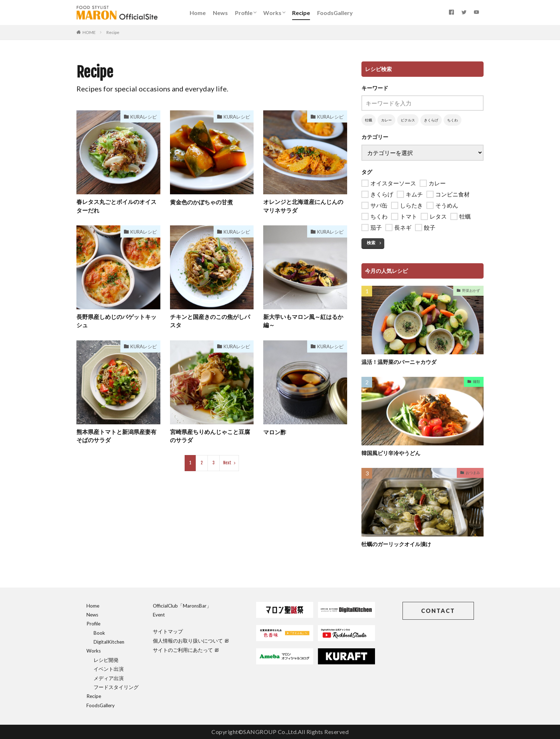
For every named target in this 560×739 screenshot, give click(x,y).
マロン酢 (275, 433)
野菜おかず (471, 290)
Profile (244, 13)
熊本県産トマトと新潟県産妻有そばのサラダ (116, 437)
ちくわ (452, 120)
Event (159, 615)
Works (272, 13)
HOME (89, 32)
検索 (371, 243)
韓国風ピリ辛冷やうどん (391, 453)
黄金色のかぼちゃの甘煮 (201, 202)
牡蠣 (369, 120)
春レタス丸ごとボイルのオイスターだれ (116, 206)
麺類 (476, 381)
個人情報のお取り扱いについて (191, 641)
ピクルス (408, 120)
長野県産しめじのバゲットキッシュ (116, 322)
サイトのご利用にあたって (186, 650)
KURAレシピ (142, 117)
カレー (386, 120)
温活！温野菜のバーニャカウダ (399, 362)
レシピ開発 (106, 660)
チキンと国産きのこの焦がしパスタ (210, 322)
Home (198, 13)
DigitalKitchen (109, 642)
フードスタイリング (116, 687)
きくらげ (431, 120)
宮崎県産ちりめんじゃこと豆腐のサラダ (210, 437)
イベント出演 (109, 669)
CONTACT (438, 611)
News (220, 13)
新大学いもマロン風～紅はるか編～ (303, 322)
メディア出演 (109, 678)
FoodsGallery (335, 13)
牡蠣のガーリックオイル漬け (396, 544)
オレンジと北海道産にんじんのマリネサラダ (303, 206)
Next (227, 464)
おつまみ (473, 473)
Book (99, 633)
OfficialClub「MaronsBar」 (182, 606)
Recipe (301, 13)
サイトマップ (168, 631)
